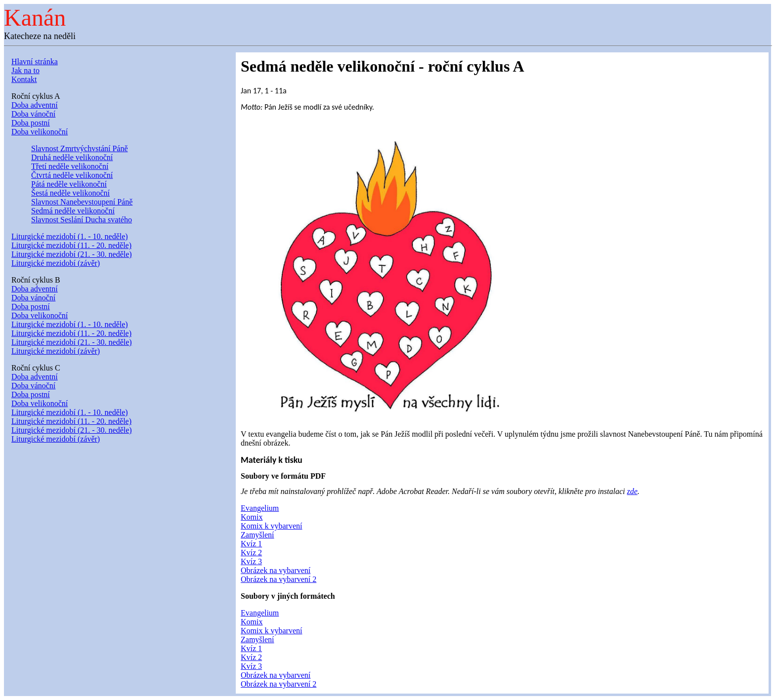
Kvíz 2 (251, 553)
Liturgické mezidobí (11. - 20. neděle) (71, 245)
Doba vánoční (33, 114)
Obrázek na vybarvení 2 (279, 579)
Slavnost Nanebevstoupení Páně (82, 202)
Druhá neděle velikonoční (72, 157)
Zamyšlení (258, 535)
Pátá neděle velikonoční (69, 184)
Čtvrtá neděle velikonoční (72, 175)
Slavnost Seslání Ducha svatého (82, 220)
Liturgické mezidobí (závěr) (56, 263)
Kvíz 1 (251, 544)
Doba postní (31, 123)
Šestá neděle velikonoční (70, 193)
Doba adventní (35, 105)
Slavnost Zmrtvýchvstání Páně (80, 148)
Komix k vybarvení (271, 526)
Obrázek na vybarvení (276, 570)
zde (632, 491)
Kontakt (24, 79)
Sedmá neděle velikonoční (73, 211)
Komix (252, 517)
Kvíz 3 (251, 561)
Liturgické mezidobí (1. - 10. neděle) (70, 236)
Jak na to (25, 70)
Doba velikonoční (40, 132)
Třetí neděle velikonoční (70, 166)
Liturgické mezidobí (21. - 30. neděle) (72, 254)
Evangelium (260, 508)
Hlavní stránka (35, 62)
